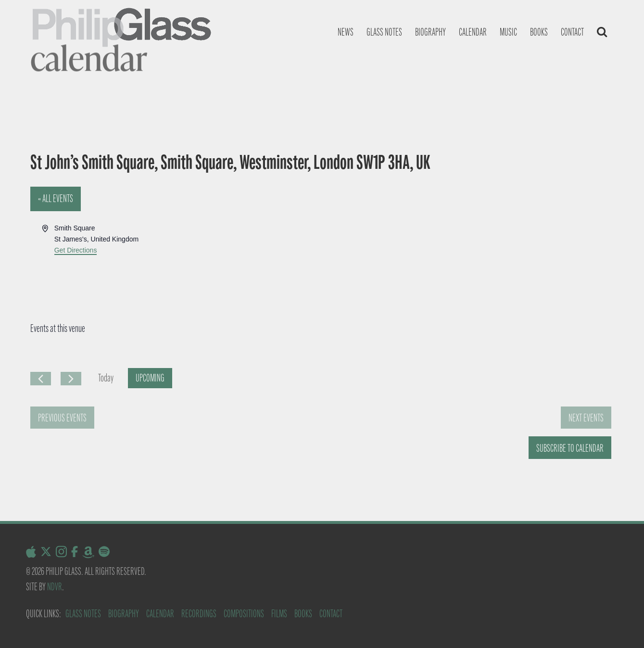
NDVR (55, 587)
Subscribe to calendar (570, 448)
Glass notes (384, 32)
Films (279, 614)
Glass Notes (83, 614)
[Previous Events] (41, 379)
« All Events (56, 198)
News (346, 32)
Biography (430, 32)
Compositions (244, 614)
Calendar (473, 32)
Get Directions (76, 250)
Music (508, 32)
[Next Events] (71, 379)
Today (106, 378)
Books (539, 32)
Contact (572, 32)
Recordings (199, 614)
